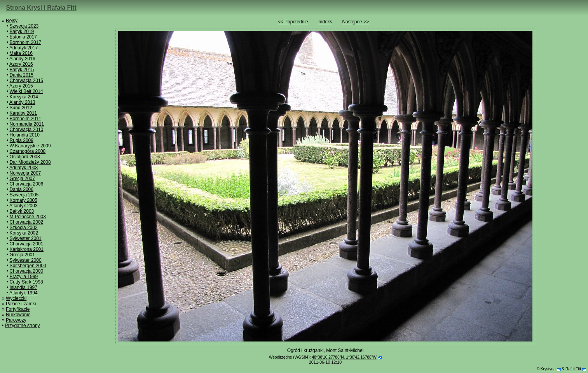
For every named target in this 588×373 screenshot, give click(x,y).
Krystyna (548, 369)
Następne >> (355, 22)
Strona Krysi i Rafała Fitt (41, 8)
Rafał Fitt (573, 369)
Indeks (325, 22)
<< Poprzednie (293, 22)
